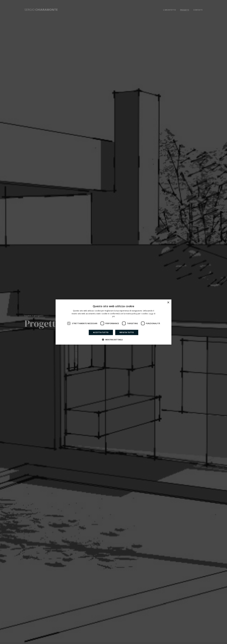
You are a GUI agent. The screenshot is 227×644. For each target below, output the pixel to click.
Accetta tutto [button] (101, 332)
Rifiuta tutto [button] (127, 332)
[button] (113, 340)
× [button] (168, 302)
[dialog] (113, 322)
